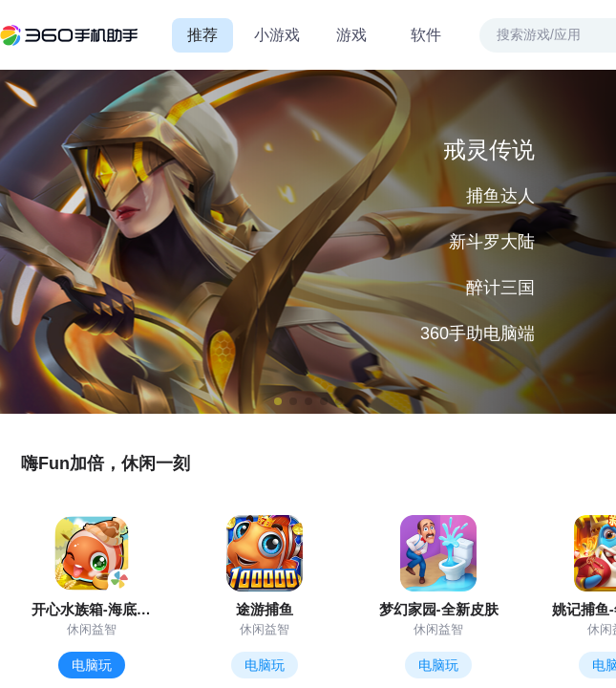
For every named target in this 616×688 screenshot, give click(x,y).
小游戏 (277, 35)
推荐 (202, 35)
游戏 (351, 35)
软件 (426, 35)
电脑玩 (92, 665)
